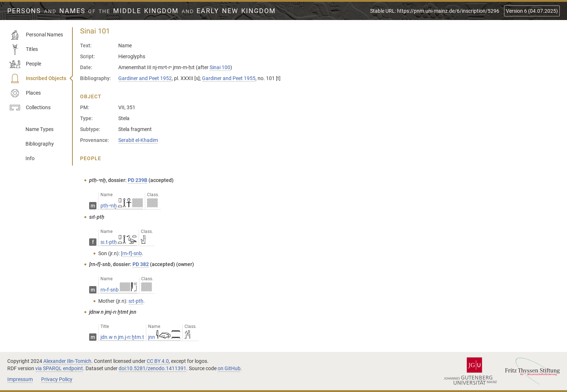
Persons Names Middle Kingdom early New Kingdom (142, 11)
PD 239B (138, 180)
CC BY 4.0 (158, 361)
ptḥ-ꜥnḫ (122, 206)
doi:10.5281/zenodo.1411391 (152, 368)
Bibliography (40, 144)
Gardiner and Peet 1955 (229, 78)
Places (25, 93)
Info (30, 158)
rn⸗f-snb (119, 290)
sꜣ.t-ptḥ (119, 242)
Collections (30, 108)
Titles (24, 50)
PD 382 (141, 264)
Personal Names (36, 35)
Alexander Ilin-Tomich (67, 361)
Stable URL (435, 11)
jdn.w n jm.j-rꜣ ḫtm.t (122, 337)
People (25, 64)
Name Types (39, 129)
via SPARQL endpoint (59, 368)
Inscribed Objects (38, 79)
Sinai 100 (220, 67)
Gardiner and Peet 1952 (145, 78)
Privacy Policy (57, 379)
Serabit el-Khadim (138, 140)
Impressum (20, 379)
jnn (164, 337)
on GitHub (229, 368)
